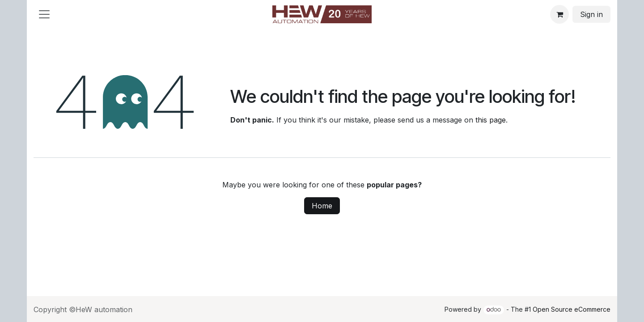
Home (322, 206)
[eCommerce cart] (559, 14)
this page (491, 120)
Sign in (591, 14)
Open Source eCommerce (572, 309)
